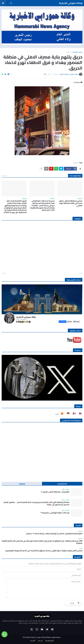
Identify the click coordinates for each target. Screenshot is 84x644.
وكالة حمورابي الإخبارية (71, 3)
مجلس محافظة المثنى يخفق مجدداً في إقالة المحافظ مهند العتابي (71, 203)
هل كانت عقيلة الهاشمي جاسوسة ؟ (55, 513)
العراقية (69, 52)
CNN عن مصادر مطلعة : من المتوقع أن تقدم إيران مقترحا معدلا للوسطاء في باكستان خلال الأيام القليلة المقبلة (42, 542)
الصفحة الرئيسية (77, 52)
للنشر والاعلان (49, 641)
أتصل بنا (33, 641)
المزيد (57, 414)
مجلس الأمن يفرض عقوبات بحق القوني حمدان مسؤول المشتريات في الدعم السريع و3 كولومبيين (44, 551)
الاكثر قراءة (62, 484)
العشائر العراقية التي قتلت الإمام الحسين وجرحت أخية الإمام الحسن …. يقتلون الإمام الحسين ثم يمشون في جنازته (37, 503)
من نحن (40, 641)
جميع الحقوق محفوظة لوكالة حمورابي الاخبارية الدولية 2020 (42, 637)
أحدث (80, 273)
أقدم (4, 273)
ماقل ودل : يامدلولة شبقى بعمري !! (55, 492)
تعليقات (22, 484)
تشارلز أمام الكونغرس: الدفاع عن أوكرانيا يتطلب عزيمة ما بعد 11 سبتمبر (54, 534)
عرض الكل (5, 176)
